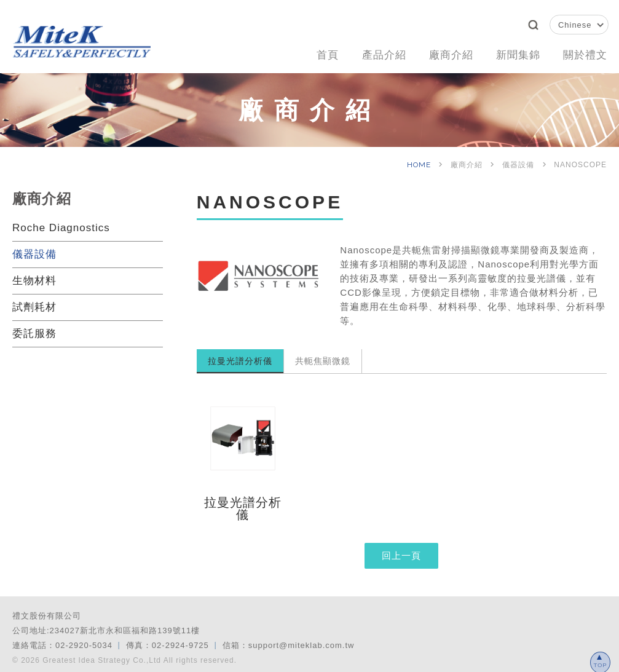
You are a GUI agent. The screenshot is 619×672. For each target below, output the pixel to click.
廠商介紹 (441, 53)
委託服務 (34, 329)
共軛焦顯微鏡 (323, 357)
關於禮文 (583, 53)
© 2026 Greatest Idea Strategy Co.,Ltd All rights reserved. (124, 656)
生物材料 (34, 276)
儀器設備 (34, 250)
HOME (420, 160)
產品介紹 (369, 53)
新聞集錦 (512, 53)
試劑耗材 (34, 303)
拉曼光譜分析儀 (240, 357)
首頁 (310, 53)
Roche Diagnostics (61, 223)
